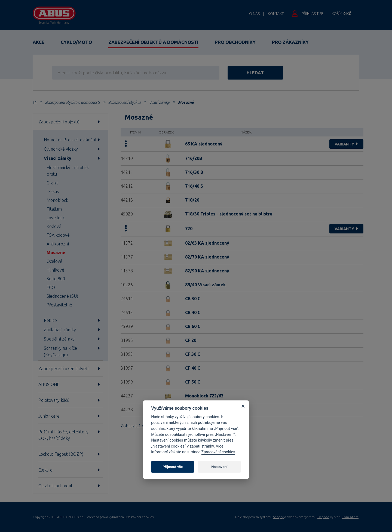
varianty (347, 144)
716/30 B (194, 172)
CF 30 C (193, 354)
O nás (254, 14)
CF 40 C (193, 368)
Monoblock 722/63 (204, 396)
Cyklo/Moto (76, 42)
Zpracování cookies (218, 452)
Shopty (278, 517)
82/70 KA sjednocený (207, 257)
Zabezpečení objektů (124, 102)
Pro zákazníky (290, 42)
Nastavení (219, 467)
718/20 (192, 200)
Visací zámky (159, 102)
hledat (255, 73)
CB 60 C (193, 326)
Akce (39, 42)
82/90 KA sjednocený (207, 271)
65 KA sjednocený (204, 144)
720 (189, 229)
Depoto (323, 517)
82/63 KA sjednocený (207, 243)
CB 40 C (193, 312)
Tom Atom (350, 517)
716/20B (194, 158)
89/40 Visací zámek (205, 285)
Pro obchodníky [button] (235, 42)
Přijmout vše (173, 467)
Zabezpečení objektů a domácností (153, 42)
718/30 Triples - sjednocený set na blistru (229, 214)
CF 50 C (193, 382)
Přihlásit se (313, 14)
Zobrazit (136, 426)
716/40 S (194, 186)
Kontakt (276, 14)
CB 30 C (193, 299)
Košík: (341, 14)
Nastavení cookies (140, 517)
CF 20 (191, 340)
